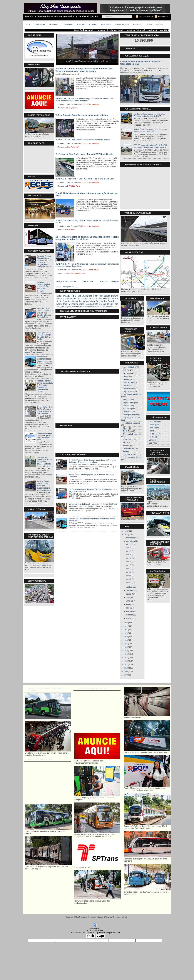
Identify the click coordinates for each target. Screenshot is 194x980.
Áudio (125, 451)
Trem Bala (81, 25)
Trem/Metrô (68, 25)
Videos (149, 25)
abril (128, 608)
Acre (103, 307)
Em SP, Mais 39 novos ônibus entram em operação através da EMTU (87, 194)
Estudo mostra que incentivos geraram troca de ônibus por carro (45, 437)
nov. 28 (129, 548)
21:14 (83, 182)
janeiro (129, 618)
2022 (126, 626)
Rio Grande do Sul (86, 299)
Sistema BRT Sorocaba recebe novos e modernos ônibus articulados (45, 360)
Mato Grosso (96, 301)
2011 (126, 665)
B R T (69, 108)
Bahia (73, 299)
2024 (126, 535)
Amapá (108, 307)
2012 (126, 661)
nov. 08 (129, 572)
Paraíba (89, 304)
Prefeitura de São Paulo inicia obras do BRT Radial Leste (84, 154)
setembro (130, 590)
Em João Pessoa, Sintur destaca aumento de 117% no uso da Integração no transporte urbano (44, 261)
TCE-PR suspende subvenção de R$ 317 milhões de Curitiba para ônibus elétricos (150, 146)
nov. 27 (129, 551)
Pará (116, 304)
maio (128, 604)
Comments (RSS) (146, 17)
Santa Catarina (64, 301)
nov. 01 (129, 583)
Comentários (128, 385)
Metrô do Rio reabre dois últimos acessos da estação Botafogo (45, 461)
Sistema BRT (40, 25)
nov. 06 (129, 576)
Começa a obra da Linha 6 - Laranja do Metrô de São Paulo (45, 336)
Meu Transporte (81, 917)
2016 (126, 647)
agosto (129, 594)
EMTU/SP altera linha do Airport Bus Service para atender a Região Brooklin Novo (45, 313)
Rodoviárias (138, 25)
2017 (126, 644)
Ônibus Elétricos (130, 454)
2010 (126, 668)
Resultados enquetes (132, 423)
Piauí (74, 307)
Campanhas (128, 382)
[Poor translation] (100, 936)
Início (28, 25)
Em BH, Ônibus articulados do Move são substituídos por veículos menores (44, 486)
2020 (126, 633)
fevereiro (129, 615)
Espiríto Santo (77, 304)
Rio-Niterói (153, 437)
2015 (126, 651)
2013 (126, 658)
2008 (126, 675)
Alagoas (68, 307)
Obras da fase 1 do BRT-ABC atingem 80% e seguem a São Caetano (45, 410)
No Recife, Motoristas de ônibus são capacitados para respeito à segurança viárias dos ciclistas (87, 238)
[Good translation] (90, 936)
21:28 (83, 104)
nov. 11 (129, 569)
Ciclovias (93, 25)
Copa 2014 (128, 391)
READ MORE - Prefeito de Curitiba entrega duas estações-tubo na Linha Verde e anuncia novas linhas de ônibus (85, 100)
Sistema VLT (54, 25)
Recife (151, 431)
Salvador (152, 440)
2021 (126, 630)
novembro (130, 541)
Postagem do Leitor (131, 415)
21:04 (83, 270)
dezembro (130, 538)
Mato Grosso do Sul (103, 304)
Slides (126, 428)
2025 (126, 531)
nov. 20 (129, 558)
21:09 (83, 226)
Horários (126, 406)
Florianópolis (154, 425)
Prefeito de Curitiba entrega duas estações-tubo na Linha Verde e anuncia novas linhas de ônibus (84, 70)
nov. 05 (129, 579)
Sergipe (60, 307)
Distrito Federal (111, 299)
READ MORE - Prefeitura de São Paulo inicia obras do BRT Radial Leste (85, 179)
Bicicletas (71, 273)
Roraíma (114, 307)
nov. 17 (129, 565)
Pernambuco (80, 273)
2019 (126, 637)
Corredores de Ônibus (132, 395)
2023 (126, 623)
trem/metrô (127, 448)
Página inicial (88, 281)
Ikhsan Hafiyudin (122, 917)
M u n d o (127, 409)
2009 (126, 672)
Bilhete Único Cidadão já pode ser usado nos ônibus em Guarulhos (44, 287)
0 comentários (94, 104)
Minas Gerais (63, 299)
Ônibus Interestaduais (132, 458)
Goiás (75, 301)
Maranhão (80, 307)
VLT (77, 147)
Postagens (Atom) (70, 287)
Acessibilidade (129, 367)
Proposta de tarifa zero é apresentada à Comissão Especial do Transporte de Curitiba (45, 386)
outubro (129, 587)
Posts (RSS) (163, 17)
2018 (126, 640)
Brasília (66, 304)
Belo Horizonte (155, 422)
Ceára (99, 299)
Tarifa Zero (127, 431)
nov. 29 (129, 544)
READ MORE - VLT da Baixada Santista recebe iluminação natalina (83, 140)
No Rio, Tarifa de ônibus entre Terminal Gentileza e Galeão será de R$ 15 (149, 115)
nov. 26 (129, 555)
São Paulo (71, 147)
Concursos (127, 388)
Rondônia (97, 307)
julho (128, 597)
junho (128, 601)
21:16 (83, 143)
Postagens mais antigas (110, 281)
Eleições (126, 400)
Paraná (75, 108)
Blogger (101, 917)
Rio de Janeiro (82, 296)
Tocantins (89, 307)
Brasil (125, 376)
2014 (126, 654)
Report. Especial (122, 25)
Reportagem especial (132, 418)
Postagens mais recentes (66, 281)
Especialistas (106, 25)
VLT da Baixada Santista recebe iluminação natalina (82, 115)
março (128, 611)
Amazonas (84, 301)
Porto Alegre (154, 428)
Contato (159, 25)
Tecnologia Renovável (132, 434)
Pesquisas (127, 412)
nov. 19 (129, 562)
